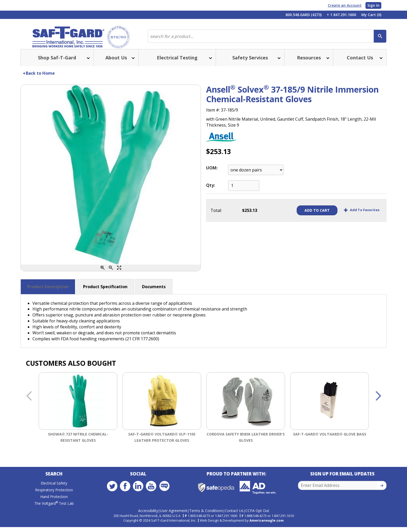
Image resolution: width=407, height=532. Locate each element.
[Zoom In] (103, 274)
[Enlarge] (119, 274)
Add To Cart (305, 216)
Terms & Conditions (206, 516)
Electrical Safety (54, 491)
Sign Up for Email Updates (342, 481)
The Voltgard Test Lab (54, 511)
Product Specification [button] (105, 293)
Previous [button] (29, 403)
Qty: (211, 191)
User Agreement (174, 516)
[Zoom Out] (111, 274)
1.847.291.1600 (226, 521)
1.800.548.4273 (199, 521)
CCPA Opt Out (257, 516)
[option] (78, 418)
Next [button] (378, 403)
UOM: (212, 174)
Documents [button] (154, 293)
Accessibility (148, 516)
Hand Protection (54, 504)
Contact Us (234, 516)
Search (54, 481)
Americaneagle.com (267, 525)
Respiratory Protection (54, 497)
